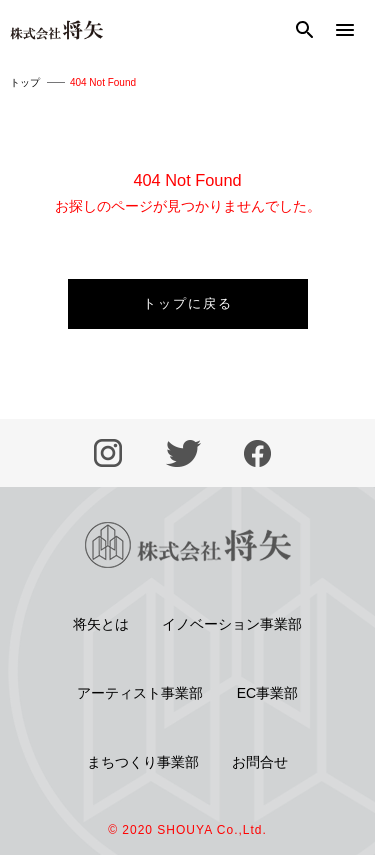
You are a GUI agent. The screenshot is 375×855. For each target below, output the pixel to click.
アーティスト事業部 (140, 693)
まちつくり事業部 (143, 762)
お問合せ (260, 762)
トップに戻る (188, 303)
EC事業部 (267, 693)
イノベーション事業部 (232, 624)
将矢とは (101, 624)
